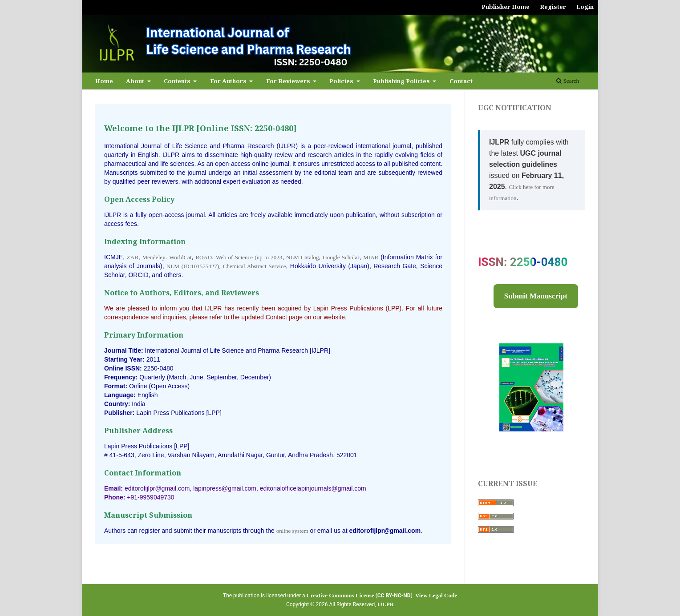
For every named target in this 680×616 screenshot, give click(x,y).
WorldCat (180, 257)
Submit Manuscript (536, 296)
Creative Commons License (340, 595)
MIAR (371, 257)
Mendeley (154, 257)
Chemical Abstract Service (255, 266)
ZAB (133, 257)
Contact (461, 81)
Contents (178, 81)
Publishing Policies (402, 81)
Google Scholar (341, 257)
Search (568, 81)
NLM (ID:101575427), (193, 266)
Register (553, 7)
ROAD (204, 257)
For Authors (229, 81)
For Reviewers (289, 81)
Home (104, 81)
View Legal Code (436, 595)
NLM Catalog (303, 257)
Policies (342, 81)
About (136, 81)
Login (585, 7)
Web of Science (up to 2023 (249, 257)
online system (292, 531)
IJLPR (386, 604)
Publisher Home (506, 7)
